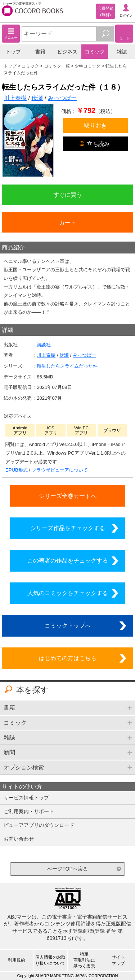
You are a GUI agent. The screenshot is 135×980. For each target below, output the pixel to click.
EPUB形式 (17, 470)
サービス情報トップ (26, 798)
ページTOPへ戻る (67, 869)
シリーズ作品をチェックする (68, 528)
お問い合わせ (19, 839)
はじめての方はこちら (68, 658)
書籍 (40, 52)
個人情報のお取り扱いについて (50, 960)
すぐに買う (68, 195)
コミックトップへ (68, 625)
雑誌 (122, 52)
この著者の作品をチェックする (68, 560)
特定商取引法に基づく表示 (84, 960)
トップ (13, 52)
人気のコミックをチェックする (68, 593)
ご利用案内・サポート (29, 811)
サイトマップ (118, 960)
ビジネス (67, 52)
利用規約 (17, 960)
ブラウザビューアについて (60, 470)
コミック (95, 52)
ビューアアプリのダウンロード (39, 825)
